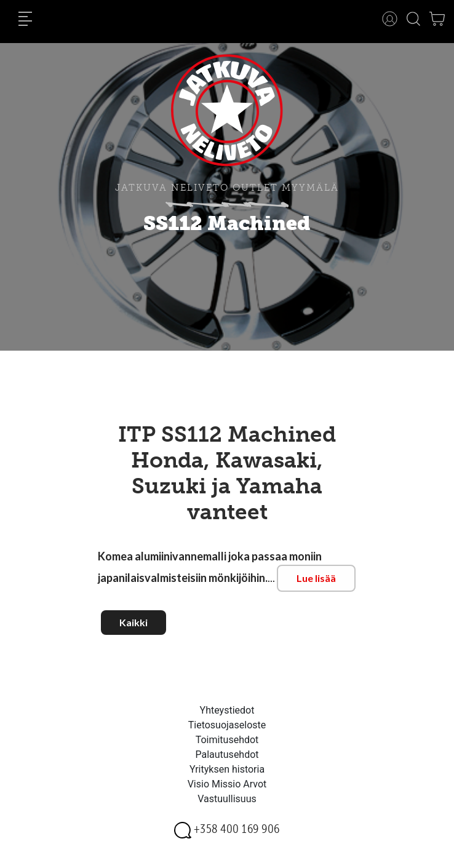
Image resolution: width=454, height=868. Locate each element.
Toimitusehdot (227, 740)
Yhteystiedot (227, 710)
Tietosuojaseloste (227, 725)
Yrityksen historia (227, 769)
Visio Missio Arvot (227, 784)
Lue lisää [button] (316, 578)
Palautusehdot (227, 755)
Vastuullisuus (227, 799)
